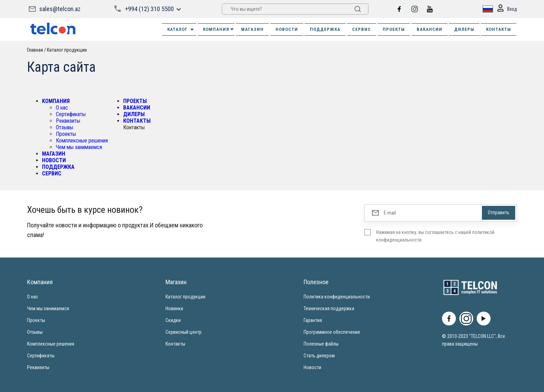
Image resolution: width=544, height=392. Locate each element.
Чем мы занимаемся (79, 147)
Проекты (66, 134)
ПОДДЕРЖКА (325, 29)
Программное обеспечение (332, 332)
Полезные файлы (321, 344)
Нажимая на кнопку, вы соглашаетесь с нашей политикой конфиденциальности (435, 236)
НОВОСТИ (287, 29)
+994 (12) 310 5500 (149, 9)
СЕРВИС (362, 29)
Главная (35, 50)
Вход (507, 9)
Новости (312, 367)
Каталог (181, 29)
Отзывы (65, 127)
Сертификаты (71, 114)
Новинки (174, 308)
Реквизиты (68, 121)
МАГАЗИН (252, 29)
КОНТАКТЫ (499, 29)
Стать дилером (319, 356)
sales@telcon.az (60, 9)
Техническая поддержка (329, 308)
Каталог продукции (67, 50)
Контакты (175, 344)
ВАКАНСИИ (430, 29)
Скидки (173, 320)
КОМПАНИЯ (219, 29)
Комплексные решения (82, 141)
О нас (62, 108)
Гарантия (313, 320)
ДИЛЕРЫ (464, 29)
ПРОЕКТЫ (394, 29)
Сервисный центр (184, 332)
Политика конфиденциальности (337, 297)
